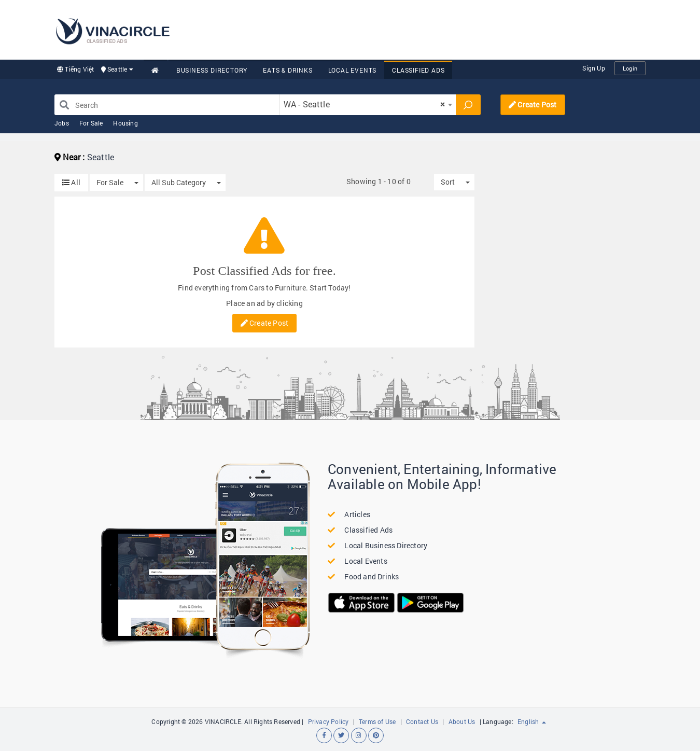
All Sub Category (179, 182)
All (71, 182)
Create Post (533, 105)
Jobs (62, 123)
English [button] (532, 721)
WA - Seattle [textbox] (365, 104)
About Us (462, 721)
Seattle (117, 69)
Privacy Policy (328, 721)
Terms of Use (377, 721)
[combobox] (368, 105)
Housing (125, 123)
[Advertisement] (457, 29)
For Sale (91, 123)
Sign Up (593, 68)
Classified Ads (418, 70)
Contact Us (422, 721)
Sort (448, 182)
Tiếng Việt (75, 69)
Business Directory (212, 70)
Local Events (353, 70)
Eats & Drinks (288, 70)
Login (630, 68)
